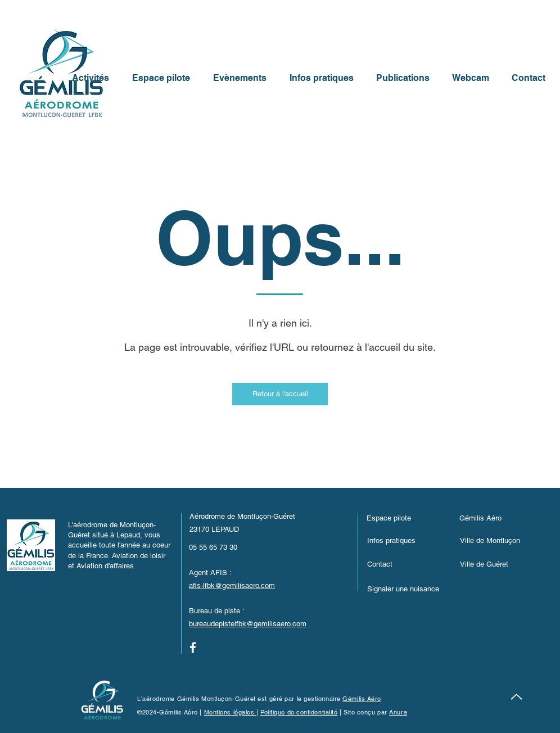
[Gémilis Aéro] (498, 518)
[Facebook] (193, 648)
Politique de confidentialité (299, 712)
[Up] (516, 697)
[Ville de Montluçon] (507, 540)
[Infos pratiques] (406, 540)
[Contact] (406, 564)
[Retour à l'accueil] (280, 394)
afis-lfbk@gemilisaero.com (232, 585)
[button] (406, 589)
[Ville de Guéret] (499, 564)
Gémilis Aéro (362, 699)
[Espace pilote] (405, 518)
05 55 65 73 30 (213, 547)
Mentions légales (230, 712)
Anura (398, 712)
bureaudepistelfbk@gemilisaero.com (248, 624)
